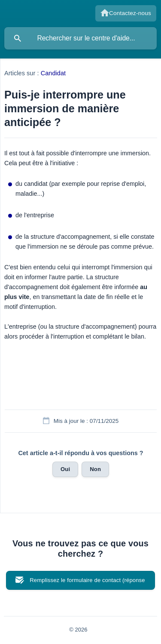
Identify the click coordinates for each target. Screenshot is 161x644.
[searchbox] (80, 38)
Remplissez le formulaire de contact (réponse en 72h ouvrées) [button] (87, 583)
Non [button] (95, 469)
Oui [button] (65, 469)
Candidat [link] (53, 73)
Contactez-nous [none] (130, 13)
